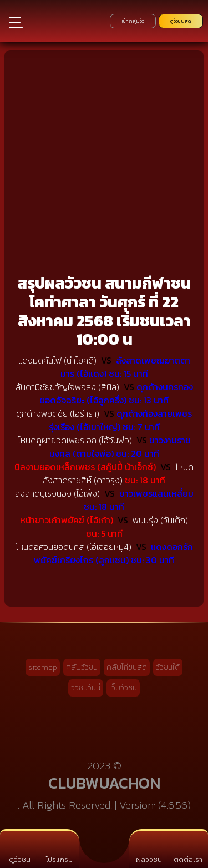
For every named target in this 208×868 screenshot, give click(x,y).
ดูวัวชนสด (181, 21)
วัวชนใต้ (168, 667)
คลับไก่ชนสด (127, 667)
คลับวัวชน (82, 667)
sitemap (43, 667)
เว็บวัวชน (123, 688)
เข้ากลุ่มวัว (133, 21)
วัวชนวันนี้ (86, 688)
